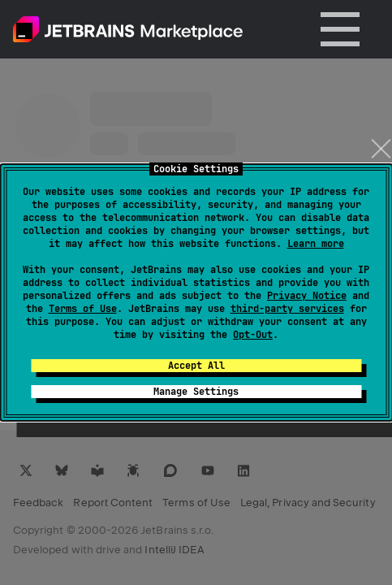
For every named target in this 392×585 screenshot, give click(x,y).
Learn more (316, 244)
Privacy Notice (307, 296)
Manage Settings (196, 392)
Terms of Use (83, 309)
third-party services (287, 309)
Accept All (196, 366)
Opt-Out (253, 335)
